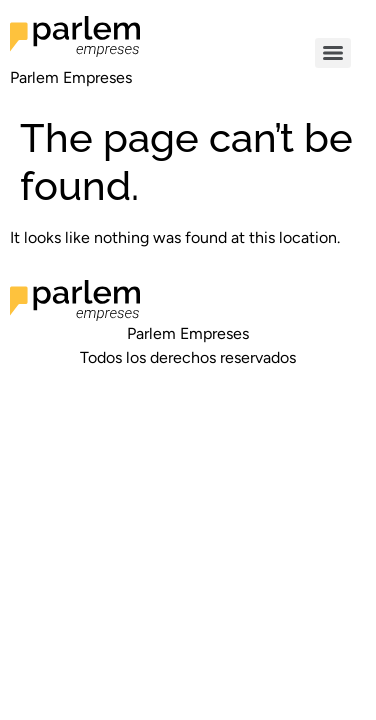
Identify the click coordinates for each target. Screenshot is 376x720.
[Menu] (333, 53)
